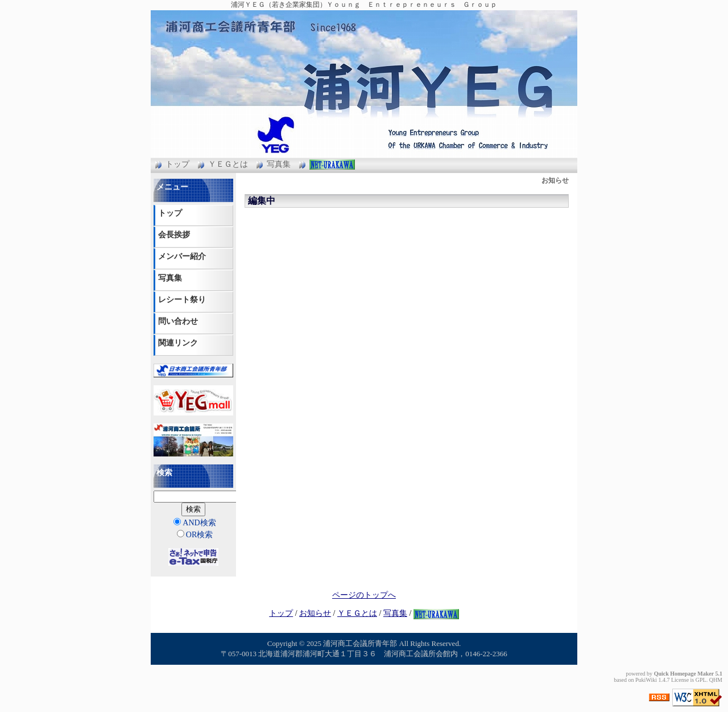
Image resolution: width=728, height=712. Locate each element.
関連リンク (178, 343)
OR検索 (195, 534)
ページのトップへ (364, 595)
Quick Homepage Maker (684, 674)
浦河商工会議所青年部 (360, 643)
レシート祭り (182, 300)
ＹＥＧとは (228, 164)
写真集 (279, 164)
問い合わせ (178, 321)
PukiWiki (646, 680)
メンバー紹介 (182, 256)
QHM (716, 680)
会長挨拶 (174, 235)
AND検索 (195, 522)
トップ (177, 164)
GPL (701, 680)
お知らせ (315, 613)
